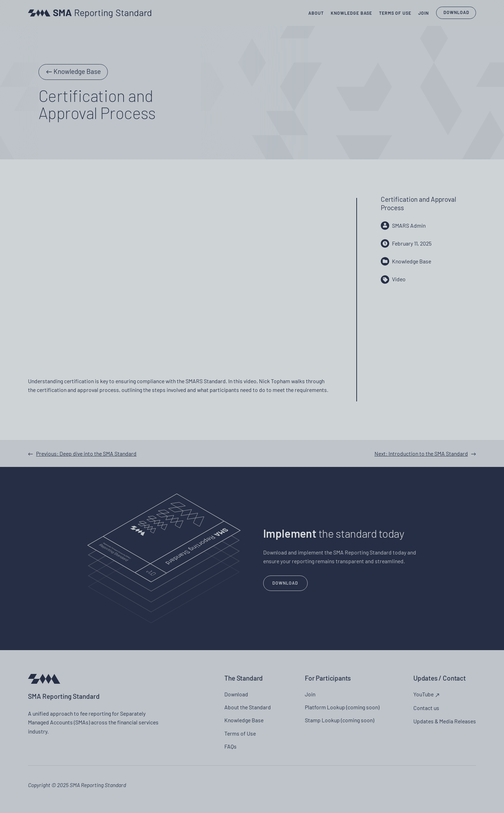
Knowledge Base (77, 71)
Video (399, 279)
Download (456, 12)
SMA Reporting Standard (64, 696)
